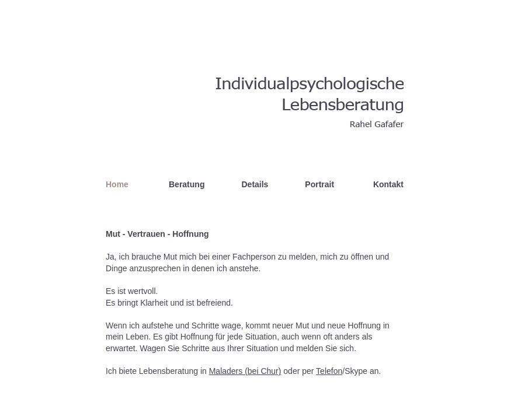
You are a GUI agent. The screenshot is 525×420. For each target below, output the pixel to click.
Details (255, 184)
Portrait (319, 184)
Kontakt (388, 184)
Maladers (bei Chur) (245, 371)
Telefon (329, 371)
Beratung (187, 184)
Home (117, 184)
